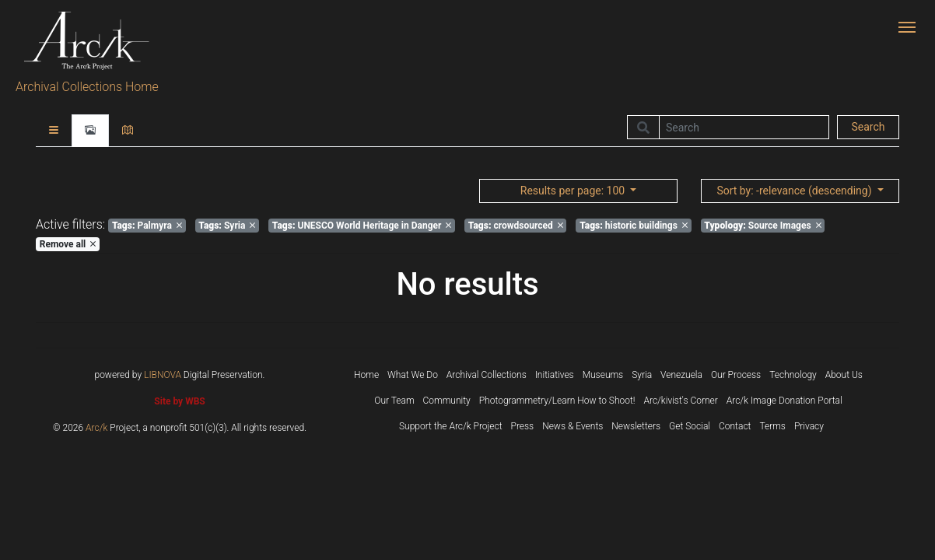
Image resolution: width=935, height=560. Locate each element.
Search (868, 127)
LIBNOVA (163, 375)
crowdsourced (516, 226)
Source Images (762, 226)
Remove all (68, 244)
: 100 (574, 191)
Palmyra (147, 226)
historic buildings (634, 226)
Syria (227, 226)
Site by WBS (179, 401)
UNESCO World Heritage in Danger (362, 226)
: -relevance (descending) (795, 191)
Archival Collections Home (87, 87)
